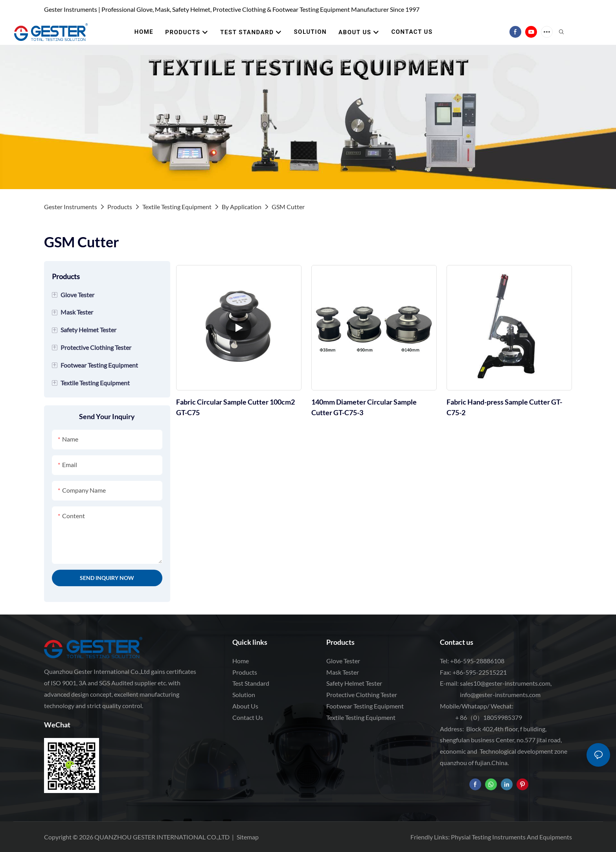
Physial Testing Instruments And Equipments (511, 837)
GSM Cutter (288, 207)
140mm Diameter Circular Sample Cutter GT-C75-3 (364, 407)
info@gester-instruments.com (499, 695)
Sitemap (248, 837)
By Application (242, 207)
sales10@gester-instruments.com (505, 683)
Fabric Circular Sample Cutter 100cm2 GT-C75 (235, 407)
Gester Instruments (71, 207)
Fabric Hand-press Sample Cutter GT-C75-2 (504, 407)
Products (120, 207)
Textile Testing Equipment (177, 207)
